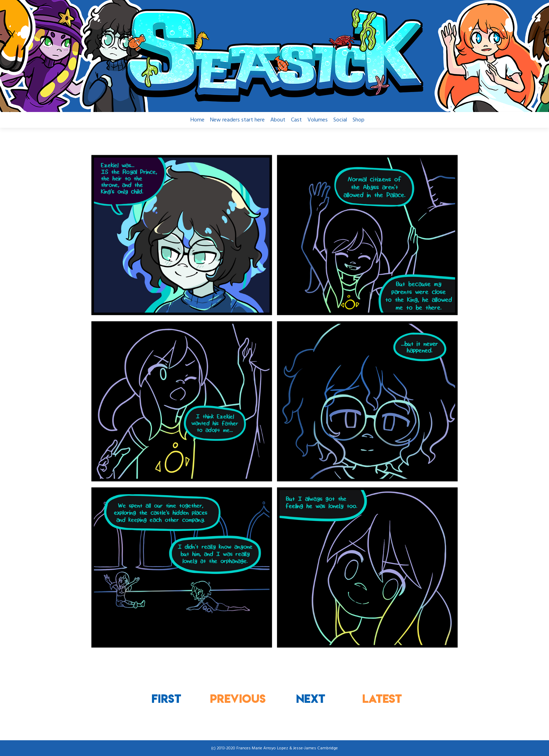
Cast (296, 120)
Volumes (318, 120)
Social (340, 120)
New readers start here (237, 120)
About (278, 120)
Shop (359, 120)
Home (197, 120)
